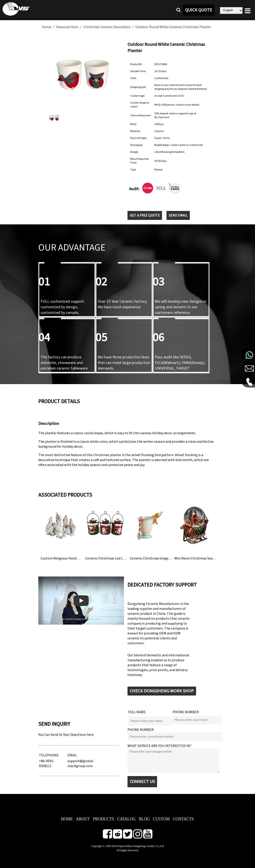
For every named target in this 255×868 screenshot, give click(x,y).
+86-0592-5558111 (47, 764)
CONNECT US (142, 782)
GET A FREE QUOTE (145, 215)
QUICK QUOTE (199, 10)
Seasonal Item (67, 27)
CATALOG (126, 819)
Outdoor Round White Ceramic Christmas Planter (173, 27)
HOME (67, 819)
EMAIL (72, 755)
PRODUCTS (104, 819)
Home (46, 27)
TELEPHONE (49, 755)
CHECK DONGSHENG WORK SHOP (162, 691)
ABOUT (83, 819)
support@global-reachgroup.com (81, 764)
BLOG (144, 819)
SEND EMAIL (178, 215)
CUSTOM (161, 819)
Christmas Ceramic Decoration (107, 27)
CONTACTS (183, 819)
